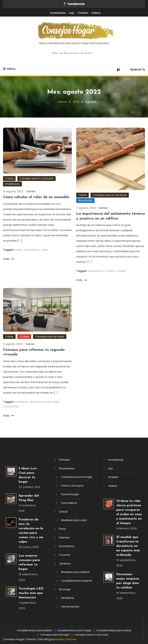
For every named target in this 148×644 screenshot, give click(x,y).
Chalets (83, 13)
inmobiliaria (32, 250)
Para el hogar (70, 494)
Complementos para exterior (34, 630)
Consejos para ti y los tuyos (36, 178)
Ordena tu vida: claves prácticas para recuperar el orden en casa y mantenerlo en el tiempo (129, 512)
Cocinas (64, 555)
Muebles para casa (74, 520)
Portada (64, 460)
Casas (9, 178)
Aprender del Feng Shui (29, 498)
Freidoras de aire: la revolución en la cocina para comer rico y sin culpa (31, 531)
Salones (64, 537)
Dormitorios (67, 546)
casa (18, 250)
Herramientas (70, 606)
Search (138, 69)
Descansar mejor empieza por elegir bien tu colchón (128, 581)
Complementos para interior (114, 630)
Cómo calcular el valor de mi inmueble (36, 197)
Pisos (62, 529)
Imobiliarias (58, 13)
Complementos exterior (77, 580)
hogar (122, 271)
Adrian (31, 191)
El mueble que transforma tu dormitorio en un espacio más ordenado (128, 546)
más (8, 259)
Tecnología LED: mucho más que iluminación (31, 593)
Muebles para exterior (76, 572)
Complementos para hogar (74, 630)
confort (111, 271)
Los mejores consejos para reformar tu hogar (29, 562)
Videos (96, 13)
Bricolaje (65, 589)
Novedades (85, 200)
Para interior (69, 503)
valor (45, 250)
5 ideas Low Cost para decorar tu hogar (28, 475)
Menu (9, 69)
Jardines (65, 563)
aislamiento (96, 271)
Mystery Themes (66, 639)
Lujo (72, 13)
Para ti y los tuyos (72, 485)
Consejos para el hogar (50, 336)
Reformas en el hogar (44, 402)
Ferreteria (68, 598)
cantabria (21, 402)
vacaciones (11, 406)
